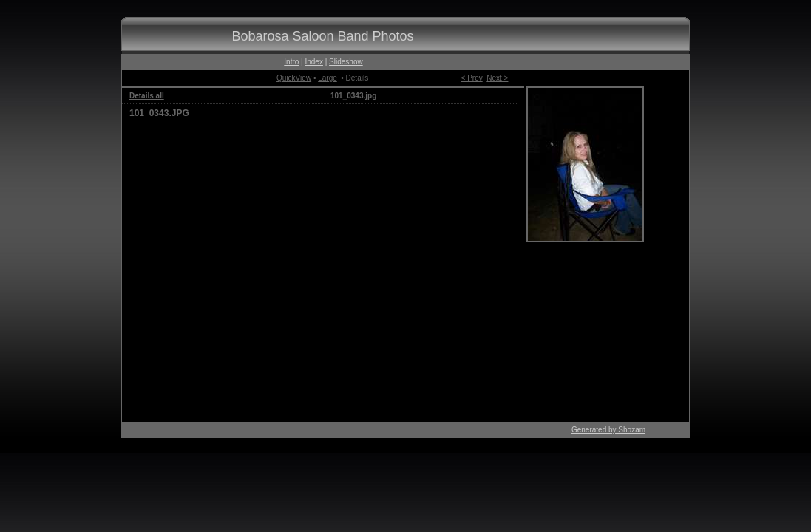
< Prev (472, 78)
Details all (147, 96)
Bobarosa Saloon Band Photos (322, 36)
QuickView (294, 78)
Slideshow (346, 62)
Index (313, 62)
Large (328, 78)
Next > (497, 78)
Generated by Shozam (608, 430)
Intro (291, 62)
